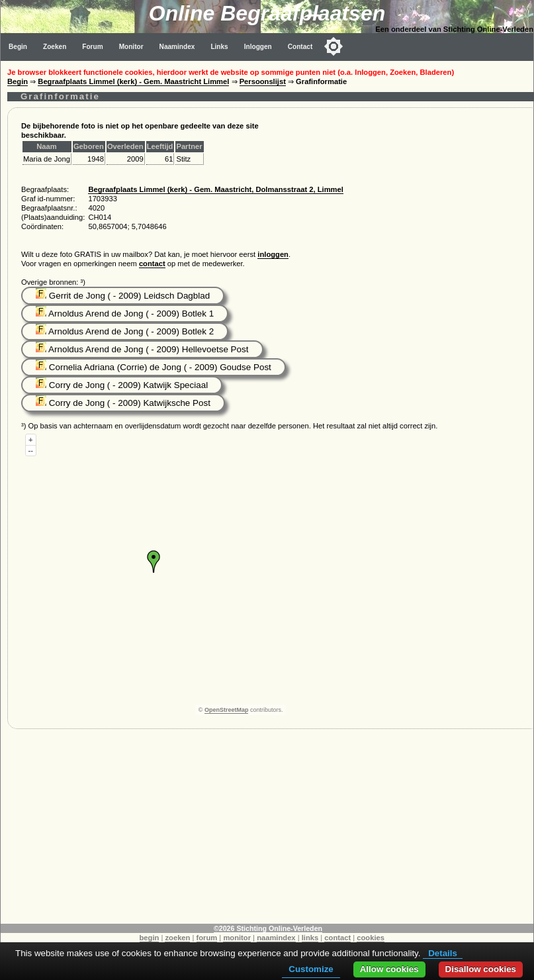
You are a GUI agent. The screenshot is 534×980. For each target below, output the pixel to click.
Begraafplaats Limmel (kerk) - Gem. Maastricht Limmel (133, 81)
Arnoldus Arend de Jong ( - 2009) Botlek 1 (125, 314)
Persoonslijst (263, 81)
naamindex (276, 938)
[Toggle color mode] (334, 46)
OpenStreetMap (227, 710)
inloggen (273, 254)
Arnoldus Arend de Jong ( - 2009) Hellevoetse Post (142, 349)
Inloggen (258, 47)
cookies (371, 938)
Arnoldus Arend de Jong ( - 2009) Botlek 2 (125, 331)
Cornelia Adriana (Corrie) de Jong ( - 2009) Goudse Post (154, 367)
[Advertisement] (267, 831)
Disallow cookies (481, 969)
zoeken (177, 938)
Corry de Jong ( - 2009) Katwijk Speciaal (122, 385)
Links (219, 47)
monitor (237, 938)
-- (31, 450)
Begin (18, 47)
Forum (92, 47)
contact (152, 264)
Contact (300, 47)
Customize (311, 969)
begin (150, 938)
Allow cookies (389, 969)
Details (443, 953)
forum (207, 938)
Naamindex (177, 47)
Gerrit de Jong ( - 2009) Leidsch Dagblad (123, 296)
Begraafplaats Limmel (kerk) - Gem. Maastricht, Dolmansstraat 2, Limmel (215, 189)
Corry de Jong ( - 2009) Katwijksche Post (123, 403)
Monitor (131, 47)
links (310, 938)
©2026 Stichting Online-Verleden (268, 928)
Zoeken (55, 47)
